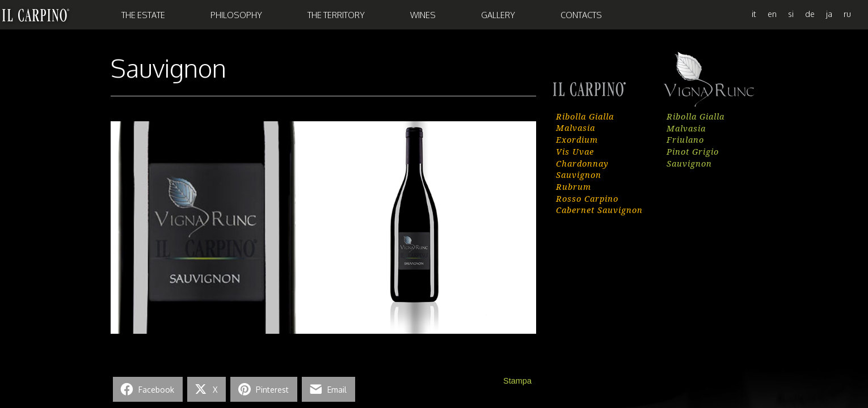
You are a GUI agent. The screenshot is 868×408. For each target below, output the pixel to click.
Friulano (685, 139)
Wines (423, 15)
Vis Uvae (575, 151)
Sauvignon (579, 175)
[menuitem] (754, 13)
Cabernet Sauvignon (599, 210)
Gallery (498, 15)
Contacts (581, 15)
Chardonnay (582, 163)
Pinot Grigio (693, 151)
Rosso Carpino (587, 198)
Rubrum (574, 186)
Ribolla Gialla (585, 116)
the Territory (336, 15)
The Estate (143, 15)
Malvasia (576, 127)
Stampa (517, 381)
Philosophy (236, 15)
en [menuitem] (772, 14)
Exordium (577, 139)
